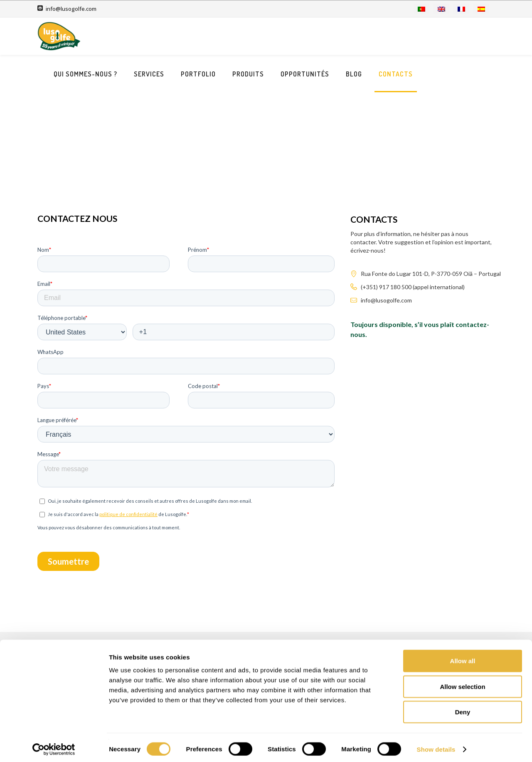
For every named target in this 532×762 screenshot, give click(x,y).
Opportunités (378, 37)
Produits (322, 37)
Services (223, 37)
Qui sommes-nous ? (159, 37)
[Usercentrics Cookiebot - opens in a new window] (54, 746)
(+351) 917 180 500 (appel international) (413, 270)
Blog (427, 37)
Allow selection (462, 683)
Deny (463, 708)
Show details (436, 746)
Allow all (463, 657)
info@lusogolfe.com (71, 9)
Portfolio (272, 37)
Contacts (469, 37)
